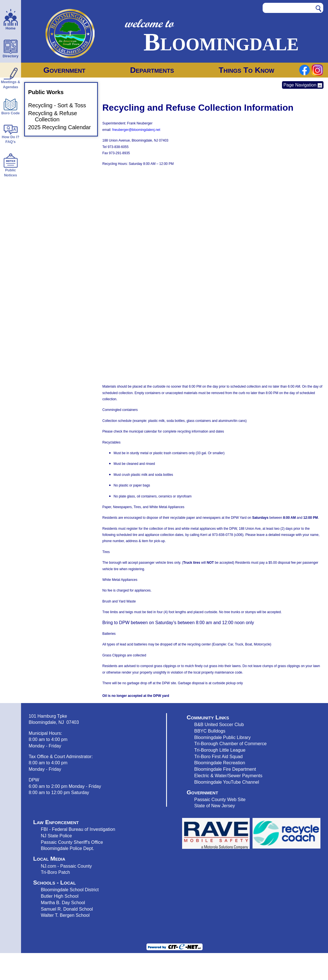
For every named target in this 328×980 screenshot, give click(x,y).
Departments (152, 70)
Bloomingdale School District (70, 890)
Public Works (49, 92)
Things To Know (246, 70)
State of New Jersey (215, 806)
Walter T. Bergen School (65, 915)
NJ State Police (56, 836)
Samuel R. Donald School (67, 909)
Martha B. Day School (63, 902)
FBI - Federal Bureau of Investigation (78, 829)
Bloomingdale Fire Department (225, 769)
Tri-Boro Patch (55, 872)
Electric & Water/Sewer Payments (228, 776)
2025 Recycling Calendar (63, 127)
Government (65, 70)
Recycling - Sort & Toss (60, 105)
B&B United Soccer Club (219, 724)
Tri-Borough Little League (220, 750)
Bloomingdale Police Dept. (67, 848)
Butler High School (59, 896)
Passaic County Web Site (220, 799)
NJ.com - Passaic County (66, 866)
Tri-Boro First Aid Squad (218, 756)
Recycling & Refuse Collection (56, 116)
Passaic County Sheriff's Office (72, 842)
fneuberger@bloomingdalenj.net (136, 130)
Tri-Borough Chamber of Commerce (230, 743)
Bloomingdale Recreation (220, 763)
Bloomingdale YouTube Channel (227, 782)
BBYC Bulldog (209, 731)
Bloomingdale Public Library (222, 737)
